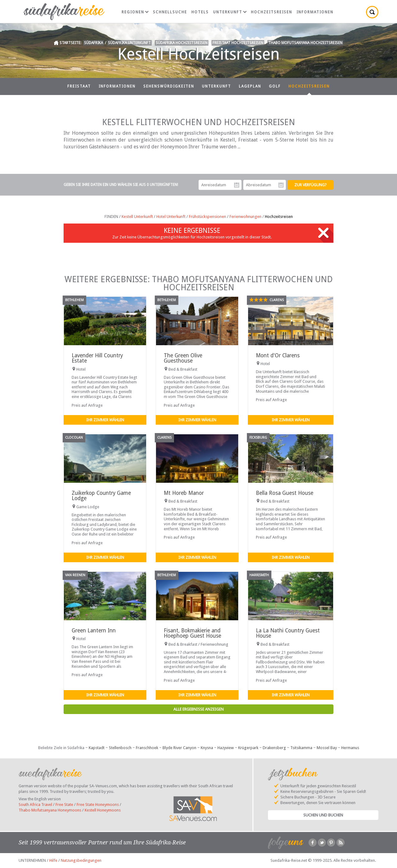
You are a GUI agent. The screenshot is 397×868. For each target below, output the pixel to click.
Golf (275, 86)
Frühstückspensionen (207, 217)
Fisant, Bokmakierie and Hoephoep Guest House (192, 633)
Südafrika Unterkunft (129, 43)
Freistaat (79, 86)
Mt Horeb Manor (184, 493)
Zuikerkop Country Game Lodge (101, 496)
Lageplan (250, 86)
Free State (64, 805)
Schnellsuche (170, 12)
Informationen (315, 12)
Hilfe (53, 860)
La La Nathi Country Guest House (288, 633)
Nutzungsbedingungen (81, 860)
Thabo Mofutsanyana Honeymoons (50, 810)
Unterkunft (230, 12)
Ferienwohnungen (245, 217)
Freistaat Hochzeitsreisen (238, 43)
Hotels (200, 12)
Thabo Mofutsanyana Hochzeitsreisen (305, 43)
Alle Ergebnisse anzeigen (198, 709)
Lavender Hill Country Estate (97, 358)
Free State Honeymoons (98, 805)
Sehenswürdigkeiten (169, 86)
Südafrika (94, 43)
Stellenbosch (120, 748)
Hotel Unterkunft (171, 217)
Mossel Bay (327, 748)
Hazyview (226, 748)
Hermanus (350, 748)
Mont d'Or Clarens (278, 355)
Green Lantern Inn (94, 631)
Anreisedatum (237, 185)
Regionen (135, 12)
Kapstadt (97, 748)
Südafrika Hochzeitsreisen (182, 43)
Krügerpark (248, 748)
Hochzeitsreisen (272, 12)
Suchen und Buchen (323, 815)
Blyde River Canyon (179, 748)
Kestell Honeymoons (103, 810)
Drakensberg (274, 748)
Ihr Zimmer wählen (105, 420)
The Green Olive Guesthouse (183, 358)
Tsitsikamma (301, 748)
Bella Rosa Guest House (285, 493)
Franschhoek (147, 748)
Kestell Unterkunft (137, 217)
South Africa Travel (35, 805)
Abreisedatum (281, 185)
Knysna (207, 748)
